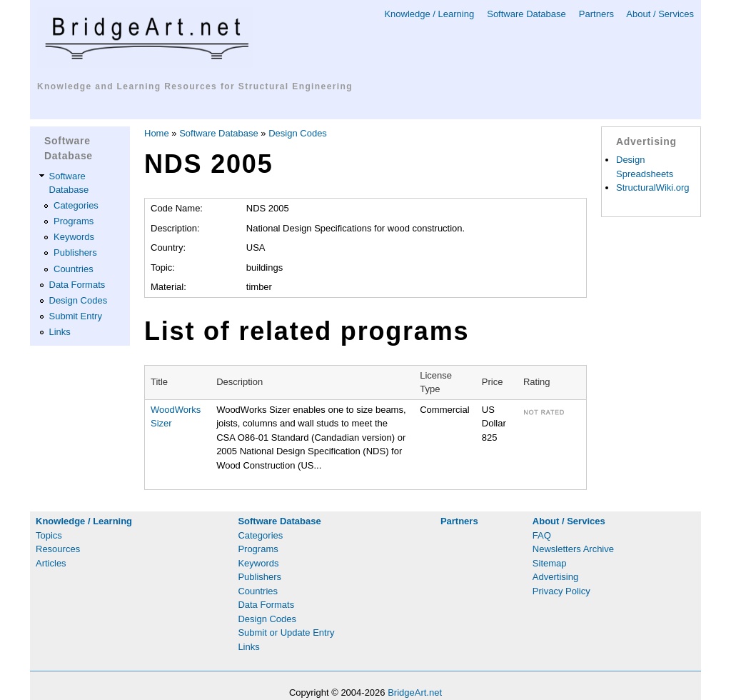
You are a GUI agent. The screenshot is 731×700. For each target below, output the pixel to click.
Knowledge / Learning (429, 14)
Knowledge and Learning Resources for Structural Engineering (195, 86)
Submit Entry (76, 316)
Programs (74, 221)
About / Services (660, 14)
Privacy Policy (561, 591)
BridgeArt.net (415, 692)
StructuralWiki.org (653, 187)
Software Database (526, 14)
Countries (74, 269)
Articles (51, 563)
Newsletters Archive (573, 549)
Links (60, 332)
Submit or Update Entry (286, 632)
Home (157, 133)
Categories (76, 205)
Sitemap (550, 563)
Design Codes (79, 300)
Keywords (74, 237)
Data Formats (77, 285)
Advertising (555, 577)
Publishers (75, 252)
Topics (49, 535)
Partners (596, 14)
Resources (58, 549)
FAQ (542, 535)
